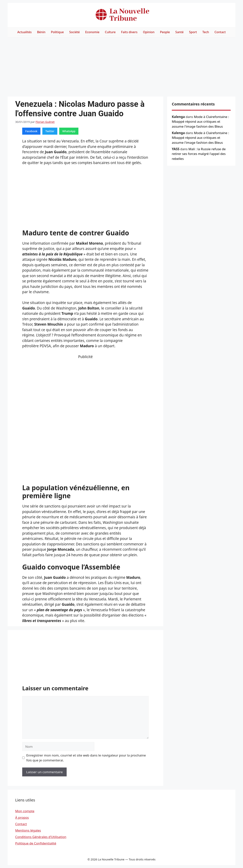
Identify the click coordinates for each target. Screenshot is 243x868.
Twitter (50, 131)
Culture (110, 32)
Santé (179, 32)
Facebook (31, 131)
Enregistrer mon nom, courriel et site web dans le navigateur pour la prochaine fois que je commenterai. (86, 758)
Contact (220, 32)
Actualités (24, 32)
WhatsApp (69, 131)
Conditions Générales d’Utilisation (41, 837)
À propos (22, 817)
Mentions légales (28, 830)
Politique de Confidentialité (36, 843)
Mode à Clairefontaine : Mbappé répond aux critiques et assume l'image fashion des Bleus (200, 122)
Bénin (41, 32)
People (165, 32)
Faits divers (129, 32)
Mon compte (25, 811)
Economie (92, 32)
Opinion (149, 32)
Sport (193, 32)
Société (75, 32)
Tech (206, 32)
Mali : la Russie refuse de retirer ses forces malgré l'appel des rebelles (199, 154)
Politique (57, 32)
